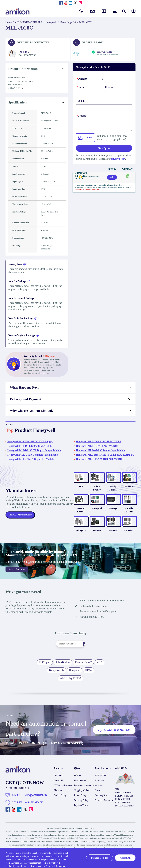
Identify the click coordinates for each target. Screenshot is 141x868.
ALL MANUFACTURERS (29, 22)
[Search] (89, 656)
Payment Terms (81, 818)
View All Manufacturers (21, 521)
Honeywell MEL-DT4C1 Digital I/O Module (31, 459)
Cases (97, 803)
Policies (78, 788)
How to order (80, 793)
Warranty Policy (81, 813)
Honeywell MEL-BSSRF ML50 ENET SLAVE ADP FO (105, 455)
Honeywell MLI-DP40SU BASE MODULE (99, 442)
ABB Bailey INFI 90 (71, 691)
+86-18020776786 (34, 815)
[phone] (104, 109)
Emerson (128, 492)
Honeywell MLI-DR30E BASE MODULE (30, 446)
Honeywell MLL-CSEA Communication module (33, 455)
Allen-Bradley (91, 492)
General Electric (72, 517)
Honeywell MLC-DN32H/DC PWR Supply (30, 442)
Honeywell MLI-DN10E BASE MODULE (98, 446)
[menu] (115, 11)
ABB (72, 492)
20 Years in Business (63, 798)
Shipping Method (82, 803)
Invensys (109, 516)
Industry (98, 798)
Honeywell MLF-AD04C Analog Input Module (101, 450)
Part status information (84, 798)
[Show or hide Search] (124, 11)
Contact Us (59, 793)
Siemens (109, 543)
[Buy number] (102, 79)
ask (112, 177)
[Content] (104, 125)
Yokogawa (72, 543)
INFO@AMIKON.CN (35, 808)
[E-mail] (89, 94)
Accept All (125, 858)
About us (58, 803)
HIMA (89, 683)
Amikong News (102, 808)
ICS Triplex (128, 543)
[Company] (119, 94)
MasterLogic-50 (68, 22)
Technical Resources (104, 813)
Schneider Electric (128, 517)
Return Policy (80, 808)
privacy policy (118, 159)
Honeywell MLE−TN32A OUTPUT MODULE (101, 459)
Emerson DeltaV (83, 675)
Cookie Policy (60, 808)
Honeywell (51, 22)
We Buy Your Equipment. (101, 790)
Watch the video (17, 582)
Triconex (91, 543)
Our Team (58, 788)
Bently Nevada (109, 492)
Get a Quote (104, 148)
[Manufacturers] (133, 11)
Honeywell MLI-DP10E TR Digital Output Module (34, 450)
